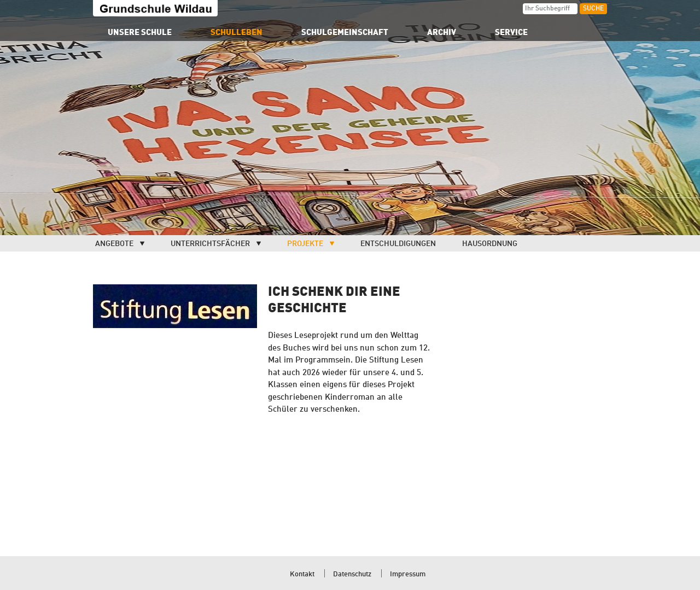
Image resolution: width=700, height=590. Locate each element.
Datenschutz (352, 574)
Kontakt (302, 574)
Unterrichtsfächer (210, 244)
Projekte (305, 244)
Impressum (408, 574)
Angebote (114, 244)
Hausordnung (490, 244)
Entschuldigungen (398, 244)
